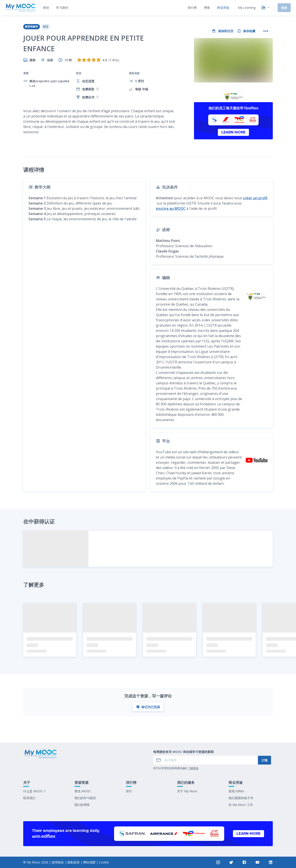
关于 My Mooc (187, 791)
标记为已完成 (148, 707)
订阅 (264, 760)
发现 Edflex (236, 791)
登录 (284, 8)
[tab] (46, 8)
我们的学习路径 (85, 798)
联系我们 (29, 798)
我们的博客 (82, 805)
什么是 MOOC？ (35, 791)
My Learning (247, 8)
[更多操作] (266, 31)
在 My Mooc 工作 (241, 805)
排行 (129, 791)
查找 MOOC (83, 791)
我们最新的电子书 (241, 798)
